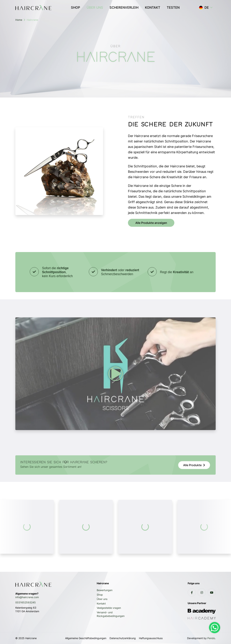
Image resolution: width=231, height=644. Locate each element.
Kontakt (101, 603)
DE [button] (204, 8)
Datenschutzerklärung (123, 638)
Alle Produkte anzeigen (151, 223)
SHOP (76, 7)
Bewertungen (105, 590)
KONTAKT (153, 7)
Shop (100, 595)
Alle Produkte (192, 465)
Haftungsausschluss (151, 638)
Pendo (211, 638)
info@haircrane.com (27, 597)
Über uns (102, 599)
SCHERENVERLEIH (124, 7)
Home (19, 20)
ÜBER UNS (96, 7)
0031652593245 (26, 602)
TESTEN (173, 7)
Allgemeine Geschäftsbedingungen (86, 638)
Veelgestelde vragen (109, 608)
